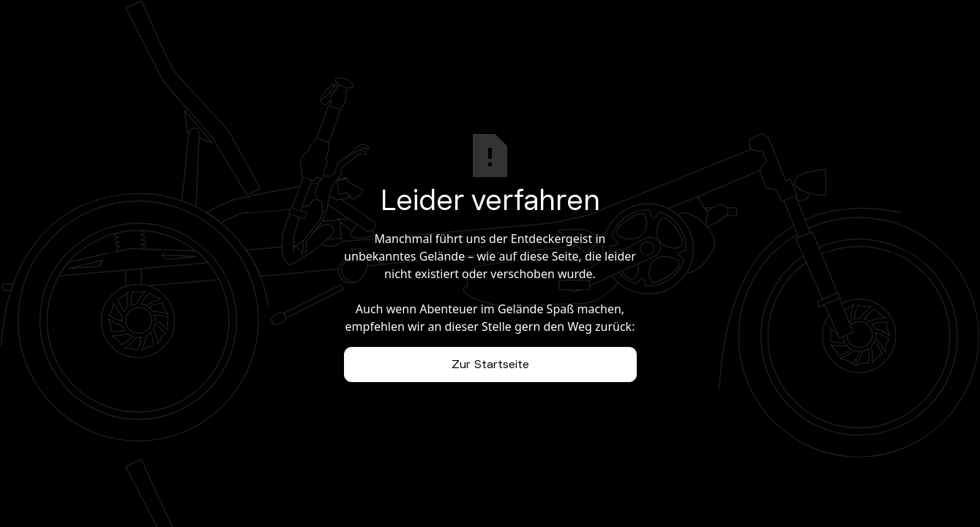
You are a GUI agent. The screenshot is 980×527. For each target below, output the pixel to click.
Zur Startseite (490, 365)
